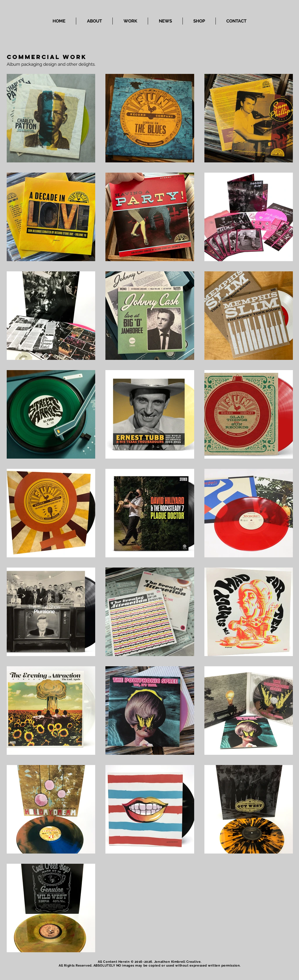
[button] (130, 21)
